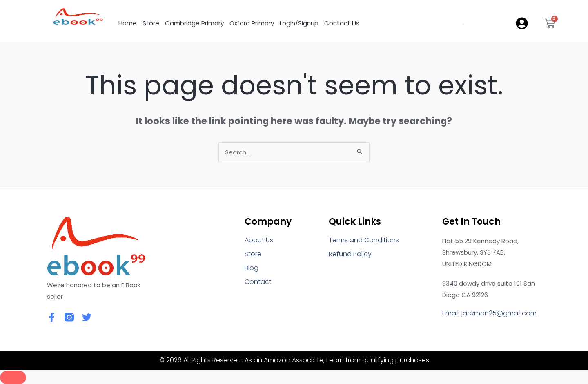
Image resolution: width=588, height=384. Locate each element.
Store (151, 23)
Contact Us (342, 23)
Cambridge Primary (194, 23)
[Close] (13, 377)
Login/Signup (299, 23)
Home (128, 23)
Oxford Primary (252, 23)
